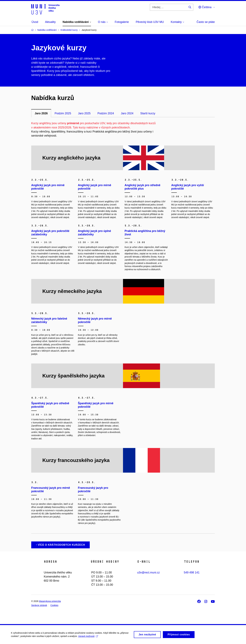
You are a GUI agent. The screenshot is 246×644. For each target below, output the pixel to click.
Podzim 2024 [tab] (106, 113)
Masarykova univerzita (50, 601)
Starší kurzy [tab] (148, 113)
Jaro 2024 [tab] (127, 113)
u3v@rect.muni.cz (148, 572)
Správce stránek (39, 605)
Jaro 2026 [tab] (41, 113)
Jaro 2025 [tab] (84, 113)
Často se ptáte (206, 22)
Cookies (54, 605)
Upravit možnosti (88, 636)
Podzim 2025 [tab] (63, 113)
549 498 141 (192, 572)
